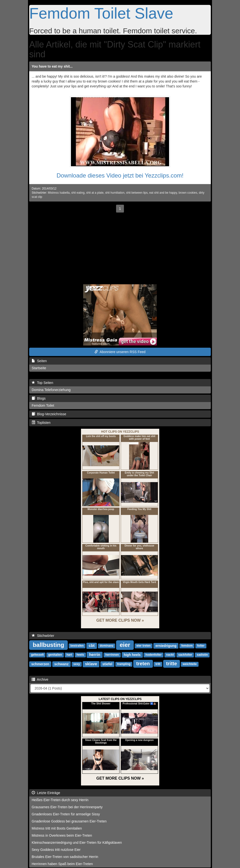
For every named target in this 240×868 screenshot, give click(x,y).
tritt (158, 664)
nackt (170, 655)
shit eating (78, 193)
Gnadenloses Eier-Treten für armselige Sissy (66, 814)
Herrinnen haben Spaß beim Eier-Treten (62, 864)
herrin (95, 655)
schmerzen (40, 664)
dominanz (107, 646)
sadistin (202, 655)
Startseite (39, 368)
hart (69, 655)
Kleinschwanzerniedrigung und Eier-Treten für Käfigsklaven (77, 843)
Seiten (39, 361)
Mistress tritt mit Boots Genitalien (57, 828)
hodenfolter (154, 655)
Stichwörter (43, 636)
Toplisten (41, 423)
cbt (92, 646)
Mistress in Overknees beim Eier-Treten (62, 835)
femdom (187, 646)
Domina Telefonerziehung (51, 390)
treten (143, 664)
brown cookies (188, 193)
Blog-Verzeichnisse (49, 414)
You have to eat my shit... (52, 66)
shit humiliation (115, 193)
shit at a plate (95, 193)
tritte (172, 664)
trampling (124, 664)
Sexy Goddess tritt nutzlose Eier (56, 850)
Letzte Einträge (46, 793)
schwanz (61, 664)
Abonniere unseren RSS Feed (120, 352)
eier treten (144, 646)
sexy (77, 664)
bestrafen (77, 646)
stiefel (107, 664)
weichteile (190, 664)
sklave (91, 664)
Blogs (39, 398)
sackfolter (185, 655)
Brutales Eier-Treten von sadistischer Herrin (65, 857)
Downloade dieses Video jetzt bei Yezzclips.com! (120, 175)
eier (125, 645)
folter (201, 646)
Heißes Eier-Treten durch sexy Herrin (60, 800)
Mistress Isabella (59, 193)
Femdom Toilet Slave (101, 13)
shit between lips (137, 193)
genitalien (55, 655)
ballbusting (48, 645)
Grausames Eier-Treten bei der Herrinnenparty (67, 807)
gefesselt (37, 655)
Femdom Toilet (43, 405)
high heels (132, 655)
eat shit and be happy (163, 193)
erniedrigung (166, 646)
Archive (40, 679)
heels (80, 655)
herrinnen (112, 655)
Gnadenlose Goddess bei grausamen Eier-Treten (69, 821)
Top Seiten (42, 383)
